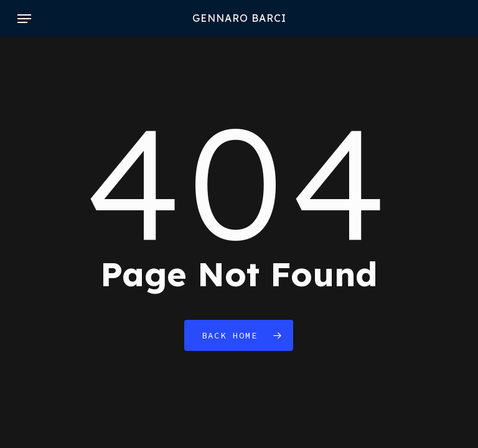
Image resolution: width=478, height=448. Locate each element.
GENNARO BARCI (239, 18)
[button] (24, 19)
